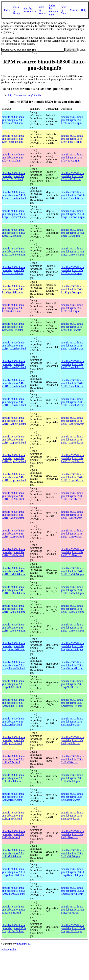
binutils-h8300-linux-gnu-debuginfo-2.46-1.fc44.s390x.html (13, 158)
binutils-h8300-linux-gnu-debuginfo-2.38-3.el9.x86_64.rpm (72, 778)
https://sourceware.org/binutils (24, 95)
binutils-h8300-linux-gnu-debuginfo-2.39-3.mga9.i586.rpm (72, 684)
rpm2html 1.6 (24, 944)
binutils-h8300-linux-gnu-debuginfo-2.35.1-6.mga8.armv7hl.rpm (73, 891)
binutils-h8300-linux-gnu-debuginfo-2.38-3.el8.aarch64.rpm (72, 797)
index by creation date (54, 10)
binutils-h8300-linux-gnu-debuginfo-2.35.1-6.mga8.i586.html (14, 910)
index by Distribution (29, 10)
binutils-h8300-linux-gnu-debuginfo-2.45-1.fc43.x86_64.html (13, 327)
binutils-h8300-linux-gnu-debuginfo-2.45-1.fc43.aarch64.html (13, 270)
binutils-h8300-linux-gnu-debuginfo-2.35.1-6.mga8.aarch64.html (14, 872)
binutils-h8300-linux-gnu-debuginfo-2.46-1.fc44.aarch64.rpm (72, 120)
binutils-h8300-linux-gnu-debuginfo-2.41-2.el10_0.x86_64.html (14, 571)
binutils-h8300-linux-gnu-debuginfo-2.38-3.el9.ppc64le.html (13, 740)
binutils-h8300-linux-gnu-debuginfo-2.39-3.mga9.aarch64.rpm (72, 646)
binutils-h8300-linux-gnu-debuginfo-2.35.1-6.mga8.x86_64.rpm (73, 928)
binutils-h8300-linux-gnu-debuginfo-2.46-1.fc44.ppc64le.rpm (72, 139)
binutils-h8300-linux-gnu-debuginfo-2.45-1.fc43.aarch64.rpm (72, 270)
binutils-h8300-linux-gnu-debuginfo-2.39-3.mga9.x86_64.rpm (72, 703)
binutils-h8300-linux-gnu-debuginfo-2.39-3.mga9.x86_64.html (13, 703)
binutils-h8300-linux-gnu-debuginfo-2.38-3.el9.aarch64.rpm (72, 722)
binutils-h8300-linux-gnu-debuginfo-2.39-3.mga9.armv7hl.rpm (72, 665)
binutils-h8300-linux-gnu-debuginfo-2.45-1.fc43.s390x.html (13, 308)
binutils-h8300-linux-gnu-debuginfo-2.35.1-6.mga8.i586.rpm (73, 910)
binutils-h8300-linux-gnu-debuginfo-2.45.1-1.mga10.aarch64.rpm (73, 195)
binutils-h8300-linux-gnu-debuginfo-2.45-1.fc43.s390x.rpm (72, 308)
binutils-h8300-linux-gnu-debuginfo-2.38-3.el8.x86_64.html (13, 853)
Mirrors (74, 10)
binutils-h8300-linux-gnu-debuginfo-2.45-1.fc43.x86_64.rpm (72, 327)
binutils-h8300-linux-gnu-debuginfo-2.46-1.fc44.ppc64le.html (13, 139)
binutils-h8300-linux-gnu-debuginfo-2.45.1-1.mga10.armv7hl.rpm (73, 214)
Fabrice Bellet (9, 950)
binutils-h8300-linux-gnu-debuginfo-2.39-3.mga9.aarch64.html (13, 646)
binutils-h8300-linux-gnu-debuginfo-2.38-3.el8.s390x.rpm (72, 834)
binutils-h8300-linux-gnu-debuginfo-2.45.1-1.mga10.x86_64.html (14, 252)
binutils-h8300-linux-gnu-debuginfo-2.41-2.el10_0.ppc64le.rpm (72, 421)
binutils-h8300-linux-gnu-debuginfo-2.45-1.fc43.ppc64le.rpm (72, 289)
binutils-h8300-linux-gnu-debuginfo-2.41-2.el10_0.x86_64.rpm (72, 571)
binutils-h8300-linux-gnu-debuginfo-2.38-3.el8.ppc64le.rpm (72, 816)
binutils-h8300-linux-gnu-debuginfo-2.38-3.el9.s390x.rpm (72, 759)
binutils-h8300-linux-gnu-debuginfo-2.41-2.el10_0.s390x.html (13, 496)
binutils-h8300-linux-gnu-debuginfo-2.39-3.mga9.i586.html (13, 684)
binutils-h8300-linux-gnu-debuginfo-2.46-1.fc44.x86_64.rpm (72, 176)
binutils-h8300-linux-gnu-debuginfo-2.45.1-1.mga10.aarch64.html (14, 195)
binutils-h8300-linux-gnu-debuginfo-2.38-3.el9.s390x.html (13, 759)
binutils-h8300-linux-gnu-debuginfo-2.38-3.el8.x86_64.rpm (72, 853)
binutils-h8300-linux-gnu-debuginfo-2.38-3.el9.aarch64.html (13, 722)
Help (84, 10)
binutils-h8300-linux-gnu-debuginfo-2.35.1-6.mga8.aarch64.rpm (73, 872)
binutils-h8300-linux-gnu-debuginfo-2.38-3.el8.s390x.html (13, 834)
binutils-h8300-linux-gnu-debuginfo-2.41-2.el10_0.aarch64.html (14, 346)
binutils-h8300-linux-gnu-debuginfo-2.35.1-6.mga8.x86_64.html (14, 928)
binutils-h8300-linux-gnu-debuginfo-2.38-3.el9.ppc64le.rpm (72, 740)
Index (7, 10)
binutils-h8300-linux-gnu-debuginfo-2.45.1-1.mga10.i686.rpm (73, 233)
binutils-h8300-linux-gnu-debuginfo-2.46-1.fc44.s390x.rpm (72, 158)
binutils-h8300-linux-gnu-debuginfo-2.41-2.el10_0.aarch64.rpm (72, 346)
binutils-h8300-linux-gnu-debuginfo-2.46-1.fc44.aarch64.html (13, 120)
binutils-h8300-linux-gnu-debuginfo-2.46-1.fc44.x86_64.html (13, 176)
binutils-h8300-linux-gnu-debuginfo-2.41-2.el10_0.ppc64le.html (14, 421)
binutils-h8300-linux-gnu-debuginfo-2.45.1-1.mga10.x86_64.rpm (73, 252)
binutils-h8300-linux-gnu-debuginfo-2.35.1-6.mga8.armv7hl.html (14, 891)
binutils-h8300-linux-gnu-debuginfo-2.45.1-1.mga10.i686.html (14, 233)
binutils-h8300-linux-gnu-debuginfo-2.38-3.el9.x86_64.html (13, 778)
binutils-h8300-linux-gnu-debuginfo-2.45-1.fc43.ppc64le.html (13, 289)
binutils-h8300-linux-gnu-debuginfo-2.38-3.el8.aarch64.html (13, 797)
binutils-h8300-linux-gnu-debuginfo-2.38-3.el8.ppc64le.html (13, 816)
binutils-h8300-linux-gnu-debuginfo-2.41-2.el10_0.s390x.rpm (72, 496)
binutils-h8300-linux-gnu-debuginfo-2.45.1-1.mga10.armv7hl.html (14, 214)
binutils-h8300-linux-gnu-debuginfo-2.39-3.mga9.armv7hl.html (13, 665)
